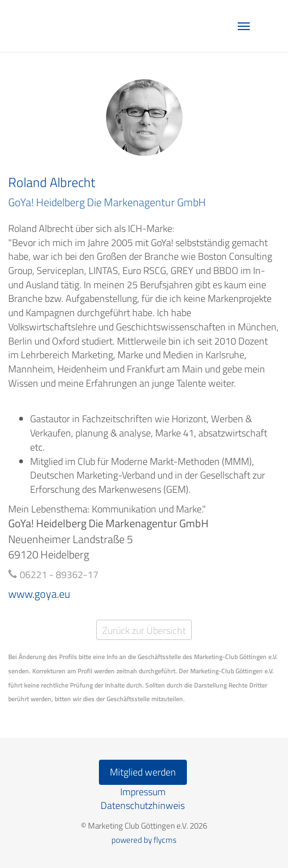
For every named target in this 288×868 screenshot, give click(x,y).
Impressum (143, 792)
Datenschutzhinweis (143, 805)
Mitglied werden (143, 772)
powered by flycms (144, 840)
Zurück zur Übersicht (144, 630)
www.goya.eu (39, 594)
